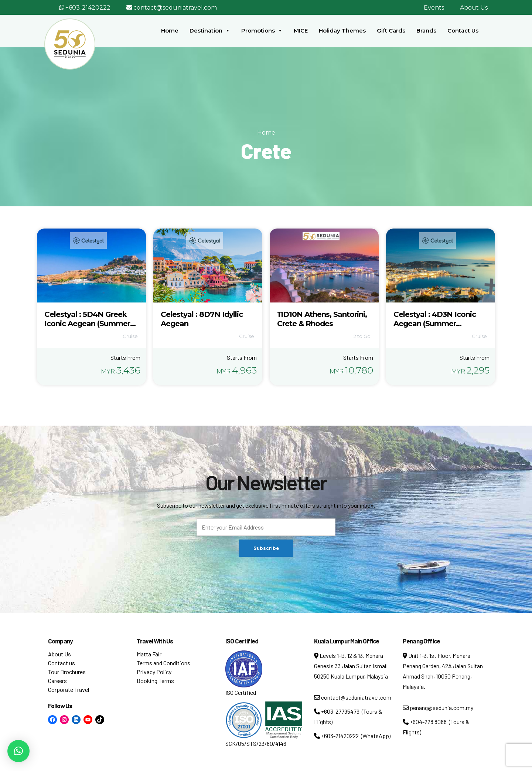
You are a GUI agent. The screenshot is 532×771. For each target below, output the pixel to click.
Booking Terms (155, 681)
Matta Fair (149, 654)
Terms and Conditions (163, 663)
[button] (18, 751)
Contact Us (463, 31)
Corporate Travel (69, 689)
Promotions (262, 31)
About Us (474, 8)
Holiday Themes (342, 31)
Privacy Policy (154, 672)
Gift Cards (391, 31)
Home (170, 31)
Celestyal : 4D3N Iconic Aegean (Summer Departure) (435, 324)
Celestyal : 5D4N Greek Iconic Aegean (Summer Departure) (87, 324)
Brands (426, 31)
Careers (57, 681)
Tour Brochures (67, 672)
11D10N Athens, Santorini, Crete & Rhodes (322, 319)
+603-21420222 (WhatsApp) (352, 736)
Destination (210, 31)
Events (434, 8)
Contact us (62, 663)
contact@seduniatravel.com (175, 8)
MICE (301, 31)
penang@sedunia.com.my (438, 708)
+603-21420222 (88, 8)
